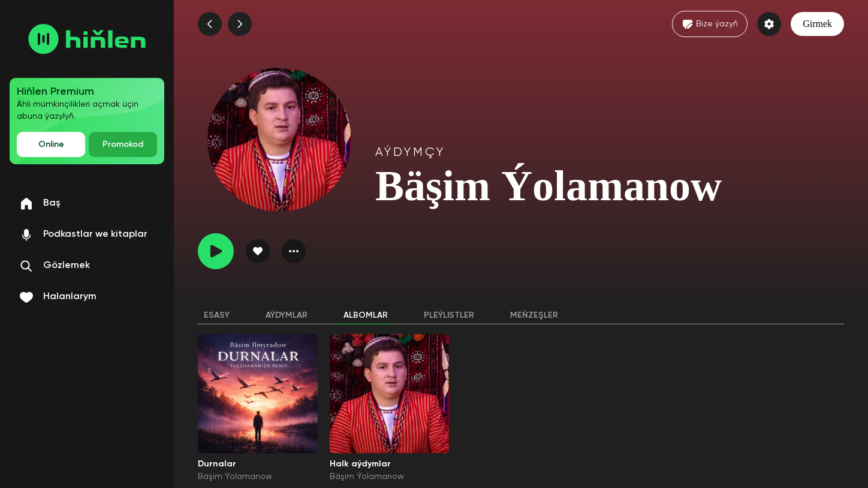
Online (51, 144)
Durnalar (217, 464)
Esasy (217, 315)
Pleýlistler (449, 315)
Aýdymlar (287, 315)
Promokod (123, 144)
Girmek (817, 24)
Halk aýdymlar (360, 464)
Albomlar (366, 315)
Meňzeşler (534, 315)
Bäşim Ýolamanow (235, 477)
